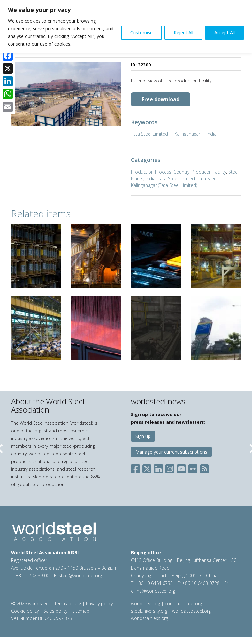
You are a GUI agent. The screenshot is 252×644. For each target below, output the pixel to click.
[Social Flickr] (193, 468)
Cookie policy (25, 611)
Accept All (225, 32)
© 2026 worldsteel (31, 604)
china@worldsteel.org (153, 591)
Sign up (143, 436)
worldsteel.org (145, 604)
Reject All (183, 32)
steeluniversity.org (149, 611)
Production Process (151, 172)
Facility (219, 172)
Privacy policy (99, 604)
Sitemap (81, 611)
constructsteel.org (183, 604)
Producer (201, 172)
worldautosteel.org (192, 611)
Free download (161, 99)
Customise (141, 32)
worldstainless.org (149, 618)
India (212, 134)
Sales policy (55, 611)
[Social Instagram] (170, 468)
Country (181, 172)
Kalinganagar (187, 134)
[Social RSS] (204, 468)
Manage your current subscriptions (171, 452)
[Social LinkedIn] (158, 468)
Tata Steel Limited (149, 134)
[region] (126, 27)
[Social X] (147, 468)
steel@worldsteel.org (80, 575)
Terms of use (68, 604)
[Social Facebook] (137, 468)
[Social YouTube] (181, 468)
